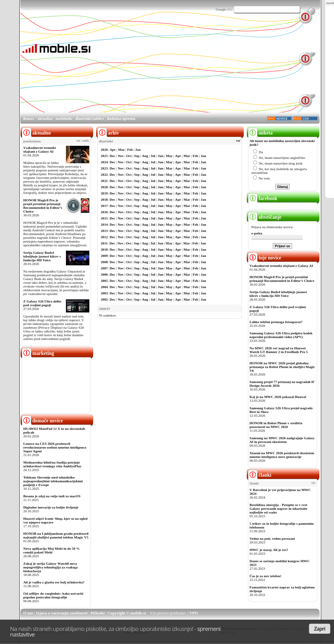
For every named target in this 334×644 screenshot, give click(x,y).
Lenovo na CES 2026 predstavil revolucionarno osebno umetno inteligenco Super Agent (55, 447)
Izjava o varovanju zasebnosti (62, 613)
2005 (104, 281)
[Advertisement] (173, 68)
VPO (194, 613)
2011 (104, 243)
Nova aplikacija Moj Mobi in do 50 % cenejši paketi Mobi (52, 550)
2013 (104, 231)
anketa (260, 133)
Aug (145, 156)
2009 (104, 256)
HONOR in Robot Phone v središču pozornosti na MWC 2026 (276, 425)
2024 (104, 162)
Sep (137, 156)
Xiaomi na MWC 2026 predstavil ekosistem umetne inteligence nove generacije (282, 455)
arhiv (86, 141)
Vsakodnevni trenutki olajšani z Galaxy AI (40, 150)
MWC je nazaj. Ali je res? (269, 550)
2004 (104, 287)
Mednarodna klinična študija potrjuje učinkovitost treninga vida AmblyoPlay (52, 464)
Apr (113, 150)
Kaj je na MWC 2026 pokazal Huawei (278, 397)
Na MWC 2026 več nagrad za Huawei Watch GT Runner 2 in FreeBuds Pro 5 (279, 350)
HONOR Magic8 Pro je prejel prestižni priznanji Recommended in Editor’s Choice (43, 206)
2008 (104, 262)
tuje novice (265, 258)
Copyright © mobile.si (127, 613)
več (78, 141)
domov (29, 118)
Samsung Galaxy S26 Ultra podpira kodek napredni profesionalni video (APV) (281, 335)
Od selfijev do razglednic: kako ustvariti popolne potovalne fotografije (53, 595)
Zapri (320, 629)
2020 (104, 187)
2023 (104, 168)
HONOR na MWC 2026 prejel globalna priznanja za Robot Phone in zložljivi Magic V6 (282, 367)
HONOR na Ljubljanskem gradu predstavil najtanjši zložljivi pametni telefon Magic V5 (56, 535)
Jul (153, 156)
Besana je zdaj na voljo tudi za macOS (52, 496)
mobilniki (64, 118)
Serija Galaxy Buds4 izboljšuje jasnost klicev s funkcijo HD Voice (42, 256)
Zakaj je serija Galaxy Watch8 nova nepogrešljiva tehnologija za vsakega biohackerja (51, 567)
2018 (104, 199)
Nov (121, 156)
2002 (104, 299)
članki (260, 475)
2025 (104, 156)
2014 (104, 224)
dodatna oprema (121, 118)
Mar (121, 150)
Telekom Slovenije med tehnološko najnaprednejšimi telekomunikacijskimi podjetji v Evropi (53, 481)
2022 (104, 175)
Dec (112, 156)
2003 (104, 293)
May (169, 156)
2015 (104, 218)
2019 (104, 193)
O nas (28, 613)
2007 (104, 268)
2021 (104, 181)
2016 (104, 212)
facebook (263, 198)
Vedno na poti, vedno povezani (272, 538)
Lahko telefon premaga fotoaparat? (276, 322)
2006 (104, 274)
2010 (104, 249)
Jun (161, 156)
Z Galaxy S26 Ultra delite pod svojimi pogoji (42, 303)
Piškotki (97, 613)
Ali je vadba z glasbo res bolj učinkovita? (54, 582)
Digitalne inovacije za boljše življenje (51, 507)
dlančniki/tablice (89, 118)
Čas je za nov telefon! (266, 576)
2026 (104, 150)
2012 (104, 237)
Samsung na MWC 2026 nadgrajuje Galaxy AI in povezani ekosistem (282, 440)
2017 (104, 206)
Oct (129, 156)
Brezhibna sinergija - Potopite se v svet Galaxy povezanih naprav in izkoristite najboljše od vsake (279, 509)
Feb (130, 150)
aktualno (45, 118)
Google (221, 9)
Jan (138, 150)
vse (238, 141)
